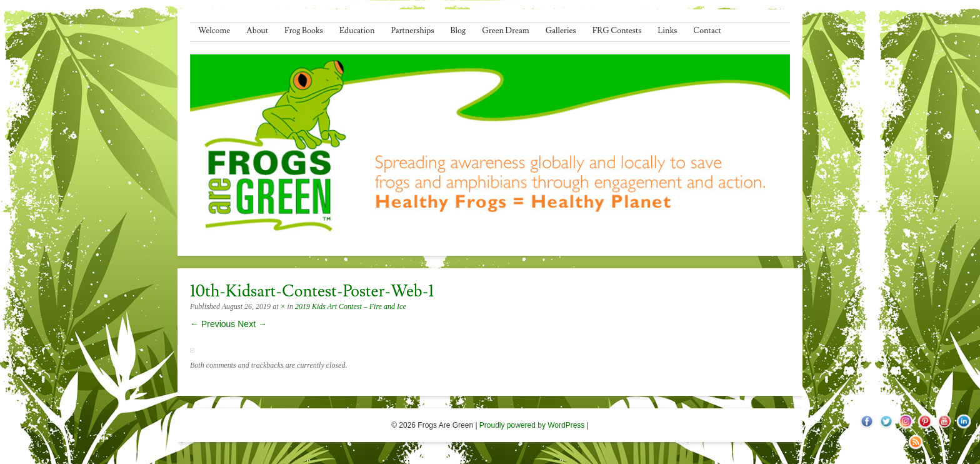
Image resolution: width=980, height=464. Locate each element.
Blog (458, 31)
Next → (252, 324)
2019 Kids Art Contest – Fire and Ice (351, 306)
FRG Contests (617, 31)
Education (357, 31)
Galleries (561, 31)
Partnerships (412, 31)
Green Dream (506, 31)
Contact (707, 31)
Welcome (214, 31)
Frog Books (304, 31)
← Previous (212, 324)
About (257, 31)
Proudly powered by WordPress (532, 425)
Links (667, 31)
